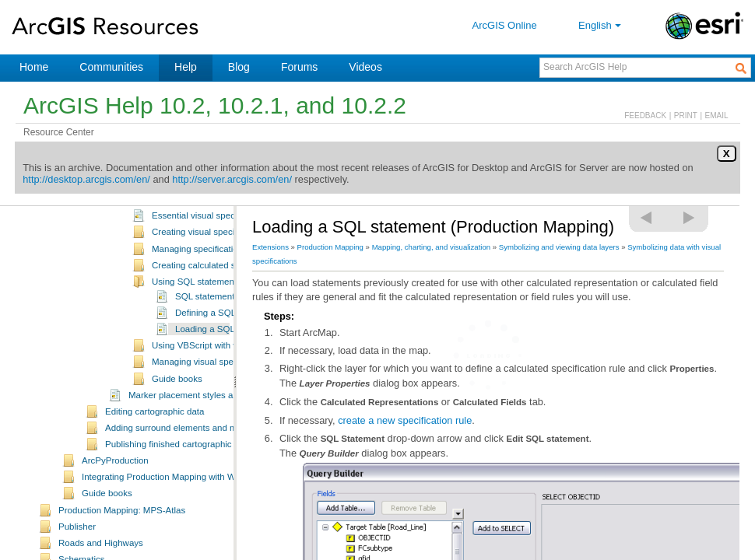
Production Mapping (330, 247)
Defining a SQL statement (226, 341)
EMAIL (717, 115)
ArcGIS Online (505, 25)
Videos (365, 67)
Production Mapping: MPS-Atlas (122, 538)
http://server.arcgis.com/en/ (232, 179)
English (601, 25)
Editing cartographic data (155, 439)
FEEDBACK (645, 115)
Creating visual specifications (210, 260)
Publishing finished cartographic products (187, 472)
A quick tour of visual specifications (221, 227)
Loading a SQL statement (226, 357)
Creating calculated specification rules (227, 293)
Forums (299, 67)
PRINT (686, 115)
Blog (239, 67)
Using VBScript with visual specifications (232, 373)
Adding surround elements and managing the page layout (219, 456)
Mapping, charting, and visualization (432, 247)
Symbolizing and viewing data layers (559, 247)
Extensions (270, 247)
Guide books (177, 407)
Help (186, 67)
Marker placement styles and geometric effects (221, 423)
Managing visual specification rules (221, 390)
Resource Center (59, 132)
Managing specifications (200, 277)
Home (34, 67)
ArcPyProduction (115, 488)
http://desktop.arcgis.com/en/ (86, 179)
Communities (111, 67)
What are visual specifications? (213, 211)
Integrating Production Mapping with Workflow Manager (192, 505)
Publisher (77, 555)
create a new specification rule (405, 420)
